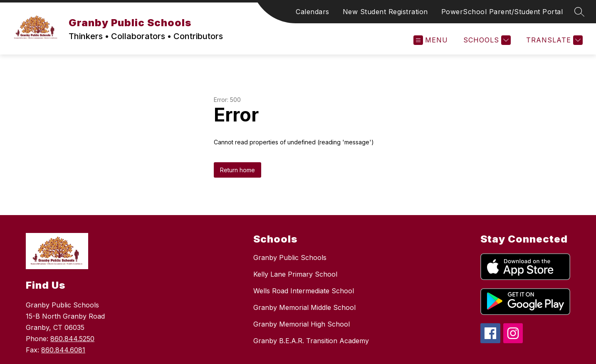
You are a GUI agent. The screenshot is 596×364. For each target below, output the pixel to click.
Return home (237, 170)
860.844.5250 (72, 339)
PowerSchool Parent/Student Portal (502, 12)
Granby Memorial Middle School (304, 307)
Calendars (313, 12)
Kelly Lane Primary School (295, 274)
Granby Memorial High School (302, 324)
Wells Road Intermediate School (304, 291)
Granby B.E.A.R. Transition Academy (311, 341)
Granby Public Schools (290, 258)
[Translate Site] (553, 40)
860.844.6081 (63, 350)
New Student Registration (385, 12)
